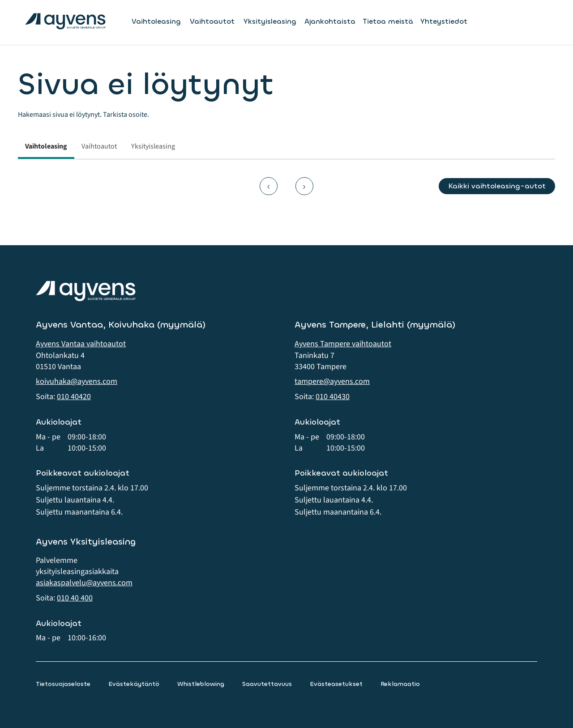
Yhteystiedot (444, 21)
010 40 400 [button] (75, 598)
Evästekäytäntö (134, 684)
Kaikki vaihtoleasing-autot (497, 186)
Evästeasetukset (336, 684)
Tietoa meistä (388, 21)
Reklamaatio (400, 684)
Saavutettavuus (267, 684)
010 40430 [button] (333, 397)
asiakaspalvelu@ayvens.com (84, 583)
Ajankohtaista (330, 21)
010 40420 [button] (74, 397)
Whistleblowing (201, 684)
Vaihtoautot (212, 21)
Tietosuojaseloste (63, 684)
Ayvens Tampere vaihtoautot (343, 344)
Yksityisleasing (270, 21)
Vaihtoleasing (156, 21)
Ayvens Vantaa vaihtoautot (81, 344)
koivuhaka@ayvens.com (77, 381)
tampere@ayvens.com (332, 381)
